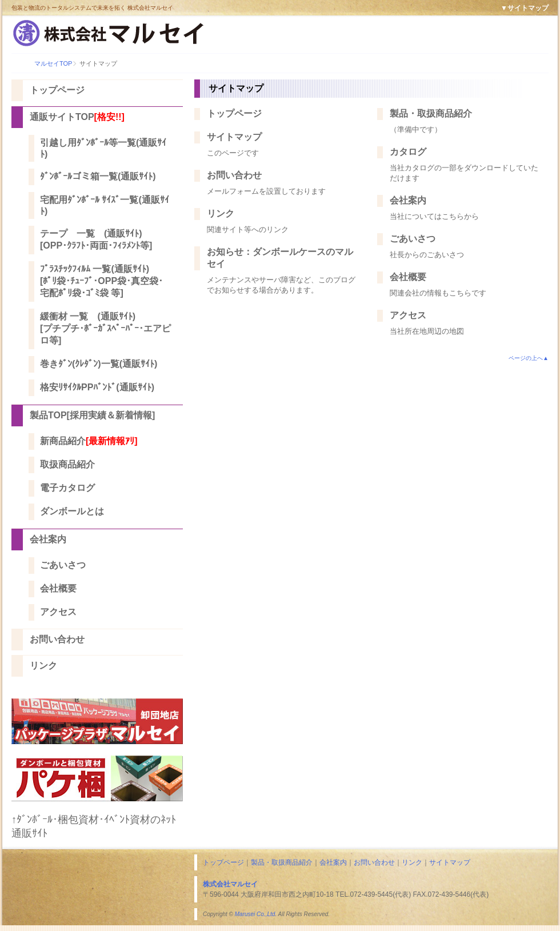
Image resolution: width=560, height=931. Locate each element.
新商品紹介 (89, 441)
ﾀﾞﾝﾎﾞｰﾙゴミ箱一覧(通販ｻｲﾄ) (98, 176)
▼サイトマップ (525, 8)
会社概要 (58, 588)
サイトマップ (234, 137)
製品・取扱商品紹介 (431, 113)
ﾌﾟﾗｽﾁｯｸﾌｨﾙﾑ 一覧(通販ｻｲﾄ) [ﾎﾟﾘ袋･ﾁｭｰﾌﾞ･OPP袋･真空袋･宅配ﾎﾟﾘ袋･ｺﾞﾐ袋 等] (101, 281)
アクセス (58, 612)
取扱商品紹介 (67, 464)
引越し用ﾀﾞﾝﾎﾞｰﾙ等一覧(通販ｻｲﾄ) (103, 148)
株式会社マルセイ (230, 884)
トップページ (57, 90)
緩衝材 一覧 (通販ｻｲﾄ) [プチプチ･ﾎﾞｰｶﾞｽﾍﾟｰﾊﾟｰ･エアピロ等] (105, 328)
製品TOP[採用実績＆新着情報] (92, 415)
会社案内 (48, 539)
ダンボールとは (72, 511)
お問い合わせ (57, 639)
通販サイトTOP (77, 117)
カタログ (408, 152)
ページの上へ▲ (529, 358)
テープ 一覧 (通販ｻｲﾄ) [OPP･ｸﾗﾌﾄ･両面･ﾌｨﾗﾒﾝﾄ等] (96, 239)
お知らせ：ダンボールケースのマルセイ (280, 258)
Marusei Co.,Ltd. (256, 914)
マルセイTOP (53, 63)
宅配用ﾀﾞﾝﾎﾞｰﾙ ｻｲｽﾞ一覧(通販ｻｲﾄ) (105, 205)
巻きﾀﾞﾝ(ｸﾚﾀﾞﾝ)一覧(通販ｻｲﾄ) (99, 364)
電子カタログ (67, 488)
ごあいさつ (63, 565)
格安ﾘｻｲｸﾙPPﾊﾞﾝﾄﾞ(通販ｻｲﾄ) (97, 387)
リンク (43, 666)
